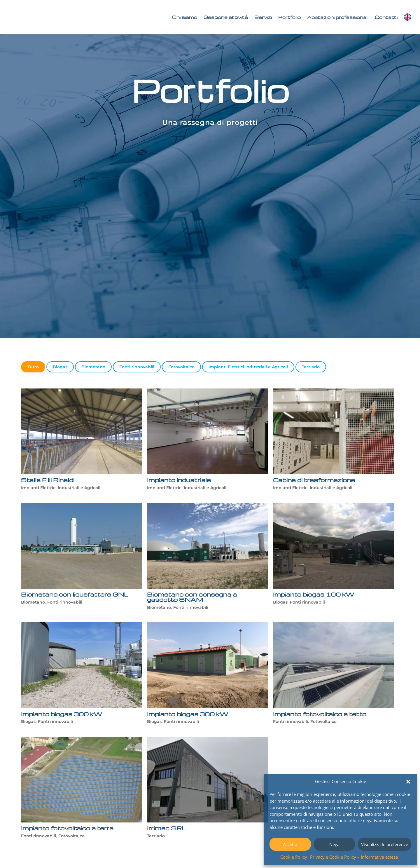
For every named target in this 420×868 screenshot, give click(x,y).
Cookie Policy (294, 857)
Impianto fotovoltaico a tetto (320, 714)
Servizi (263, 17)
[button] (408, 782)
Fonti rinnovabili (137, 367)
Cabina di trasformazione (315, 480)
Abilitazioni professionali (338, 17)
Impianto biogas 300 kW (62, 714)
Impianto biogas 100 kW (314, 594)
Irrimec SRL (166, 828)
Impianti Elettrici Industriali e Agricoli (248, 367)
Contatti (386, 17)
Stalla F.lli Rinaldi (48, 480)
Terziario (311, 367)
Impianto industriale (179, 480)
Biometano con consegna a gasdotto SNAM (191, 597)
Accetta (290, 844)
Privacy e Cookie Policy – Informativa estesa (354, 857)
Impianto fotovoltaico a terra (68, 828)
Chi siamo (185, 17)
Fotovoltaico (181, 367)
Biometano (93, 367)
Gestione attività (226, 17)
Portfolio (289, 17)
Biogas (60, 367)
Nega (334, 844)
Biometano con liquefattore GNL (74, 594)
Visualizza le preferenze (385, 844)
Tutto (33, 367)
